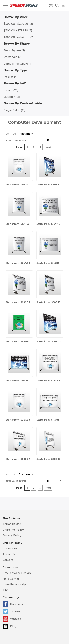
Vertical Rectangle (18, 64)
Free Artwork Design (17, 573)
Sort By (10, 134)
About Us (9, 554)
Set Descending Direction (38, 134)
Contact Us (10, 548)
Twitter (15, 612)
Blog (13, 626)
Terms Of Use (12, 524)
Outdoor (12, 97)
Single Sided (14, 110)
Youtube (16, 619)
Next (48, 147)
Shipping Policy (13, 530)
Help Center (11, 579)
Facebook (17, 604)
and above (19, 37)
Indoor (11, 90)
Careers (8, 560)
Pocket (11, 77)
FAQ (6, 590)
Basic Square (14, 50)
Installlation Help (14, 584)
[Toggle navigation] (6, 6)
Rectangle (13, 57)
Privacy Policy (12, 535)
